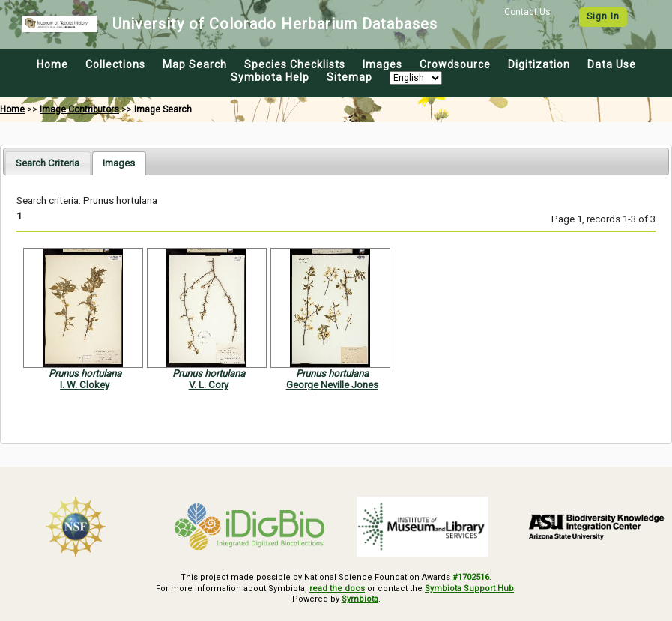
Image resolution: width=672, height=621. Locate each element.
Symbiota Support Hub (469, 588)
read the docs (337, 588)
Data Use (612, 64)
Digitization (539, 64)
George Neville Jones (332, 385)
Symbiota (360, 599)
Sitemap (349, 77)
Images (382, 64)
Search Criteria (48, 163)
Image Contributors (79, 109)
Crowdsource (455, 64)
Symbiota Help (270, 77)
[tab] (48, 163)
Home (52, 64)
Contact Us (527, 12)
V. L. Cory (209, 385)
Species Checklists (295, 64)
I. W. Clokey (85, 385)
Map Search (195, 64)
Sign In (603, 16)
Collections (115, 64)
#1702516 (471, 577)
